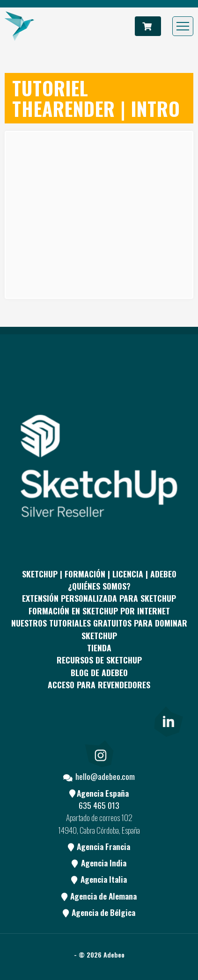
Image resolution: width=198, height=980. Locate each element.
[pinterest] (65, 720)
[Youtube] (99, 720)
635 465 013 (99, 805)
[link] (168, 720)
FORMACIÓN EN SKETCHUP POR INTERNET (99, 611)
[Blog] (133, 720)
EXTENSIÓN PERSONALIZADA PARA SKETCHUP (99, 598)
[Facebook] (31, 720)
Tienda (99, 648)
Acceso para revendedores (99, 685)
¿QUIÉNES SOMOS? (99, 586)
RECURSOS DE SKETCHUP (99, 660)
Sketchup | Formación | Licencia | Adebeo (99, 574)
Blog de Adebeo (99, 672)
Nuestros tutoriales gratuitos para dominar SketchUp (99, 629)
